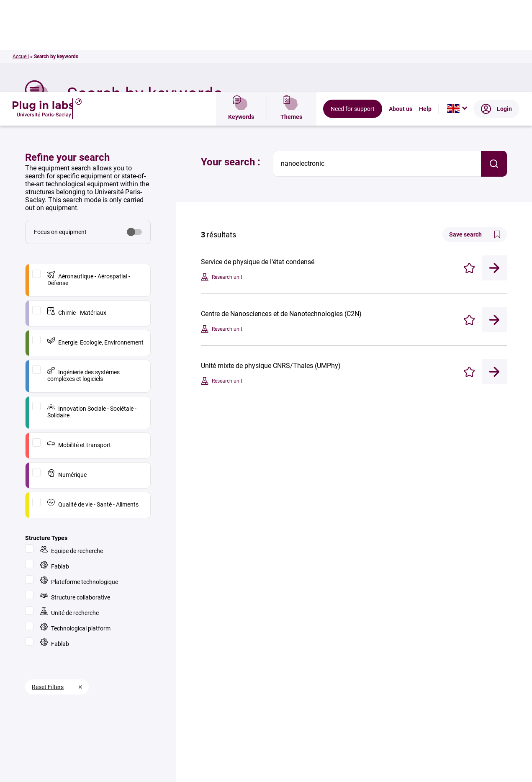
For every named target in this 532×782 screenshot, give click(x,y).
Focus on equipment (60, 140)
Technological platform (75, 535)
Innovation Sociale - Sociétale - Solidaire (92, 319)
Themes (291, 17)
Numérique (67, 382)
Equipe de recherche (72, 458)
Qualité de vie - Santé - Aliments (93, 411)
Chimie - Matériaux (77, 220)
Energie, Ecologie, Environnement (95, 249)
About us (401, 17)
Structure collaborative (75, 504)
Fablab (55, 473)
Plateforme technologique (79, 489)
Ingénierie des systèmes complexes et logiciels (84, 282)
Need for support (353, 17)
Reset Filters (48, 595)
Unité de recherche (69, 520)
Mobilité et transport (79, 352)
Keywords (241, 17)
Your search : (231, 70)
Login (496, 17)
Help (425, 17)
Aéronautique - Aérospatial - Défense (89, 186)
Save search (475, 142)
